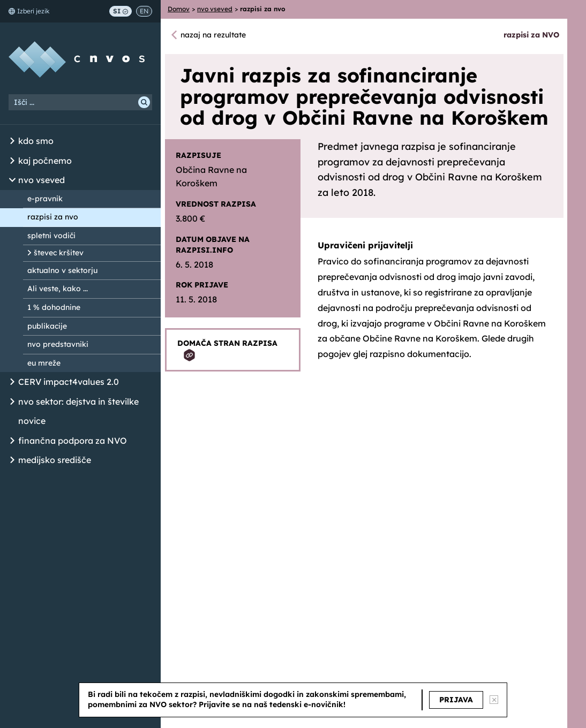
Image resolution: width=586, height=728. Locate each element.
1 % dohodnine (54, 307)
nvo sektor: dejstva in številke (78, 401)
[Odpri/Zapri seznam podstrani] (12, 141)
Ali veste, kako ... (58, 289)
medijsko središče (55, 460)
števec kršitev (59, 253)
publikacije (47, 326)
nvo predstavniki (58, 344)
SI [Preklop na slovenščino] (121, 11)
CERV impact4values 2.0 (69, 382)
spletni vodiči (51, 236)
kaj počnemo (45, 161)
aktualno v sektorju (62, 270)
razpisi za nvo (53, 217)
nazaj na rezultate (213, 35)
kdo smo (36, 141)
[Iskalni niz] (80, 102)
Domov (179, 9)
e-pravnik (45, 199)
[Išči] (144, 102)
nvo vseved (42, 180)
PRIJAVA (456, 700)
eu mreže (44, 363)
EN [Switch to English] (144, 11)
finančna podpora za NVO (73, 441)
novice (32, 421)
